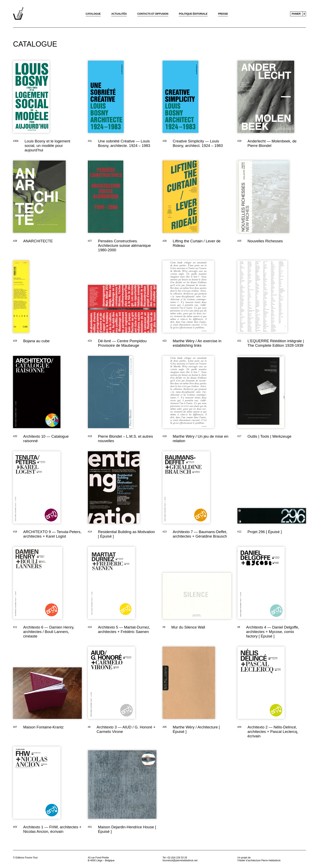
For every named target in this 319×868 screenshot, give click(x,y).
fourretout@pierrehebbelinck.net (180, 860)
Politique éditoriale (193, 14)
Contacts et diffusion (153, 14)
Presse (223, 14)
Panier (296, 14)
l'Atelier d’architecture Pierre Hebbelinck (259, 860)
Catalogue (93, 14)
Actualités (119, 14)
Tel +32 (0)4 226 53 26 (175, 858)
